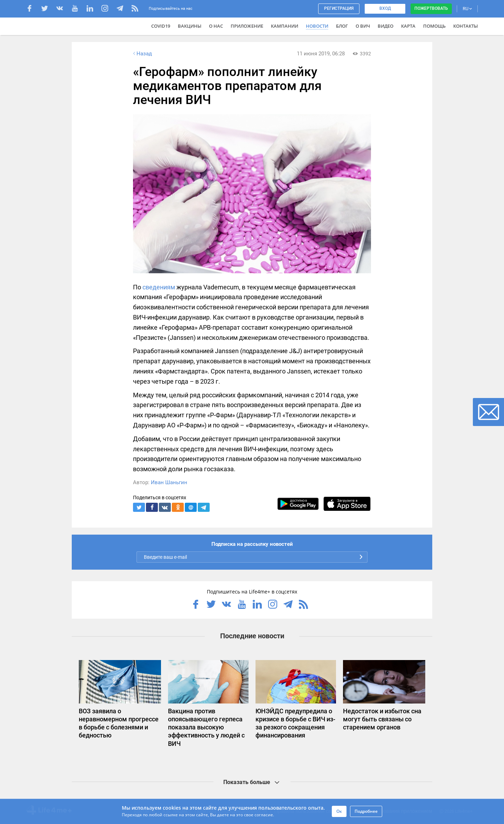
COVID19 (161, 26)
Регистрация (339, 8)
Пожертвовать (431, 8)
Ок (339, 811)
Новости (317, 26)
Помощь (434, 26)
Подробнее (366, 811)
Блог (342, 26)
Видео (386, 26)
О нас (216, 26)
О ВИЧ (363, 26)
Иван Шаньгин (169, 482)
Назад (142, 54)
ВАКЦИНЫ (190, 26)
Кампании (285, 26)
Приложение (247, 26)
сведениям (159, 287)
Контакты (465, 26)
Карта (408, 26)
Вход (385, 8)
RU (467, 9)
